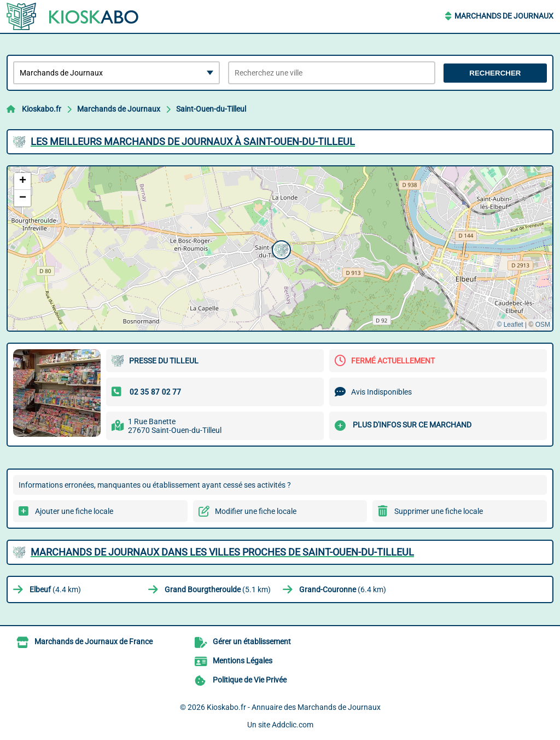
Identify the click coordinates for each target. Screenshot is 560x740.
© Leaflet (510, 325)
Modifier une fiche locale (256, 511)
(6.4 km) (343, 589)
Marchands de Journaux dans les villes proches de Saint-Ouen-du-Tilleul (222, 552)
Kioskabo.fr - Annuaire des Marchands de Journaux (294, 707)
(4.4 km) (55, 589)
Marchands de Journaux (504, 16)
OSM (543, 325)
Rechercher (495, 73)
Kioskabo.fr (42, 109)
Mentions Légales (243, 661)
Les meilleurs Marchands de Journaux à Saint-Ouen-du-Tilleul (193, 141)
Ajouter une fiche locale (74, 511)
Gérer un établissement (252, 641)
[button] (280, 248)
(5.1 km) (218, 589)
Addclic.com (293, 725)
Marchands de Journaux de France (94, 641)
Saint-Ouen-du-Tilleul (211, 109)
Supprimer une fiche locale (439, 511)
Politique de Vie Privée (250, 680)
